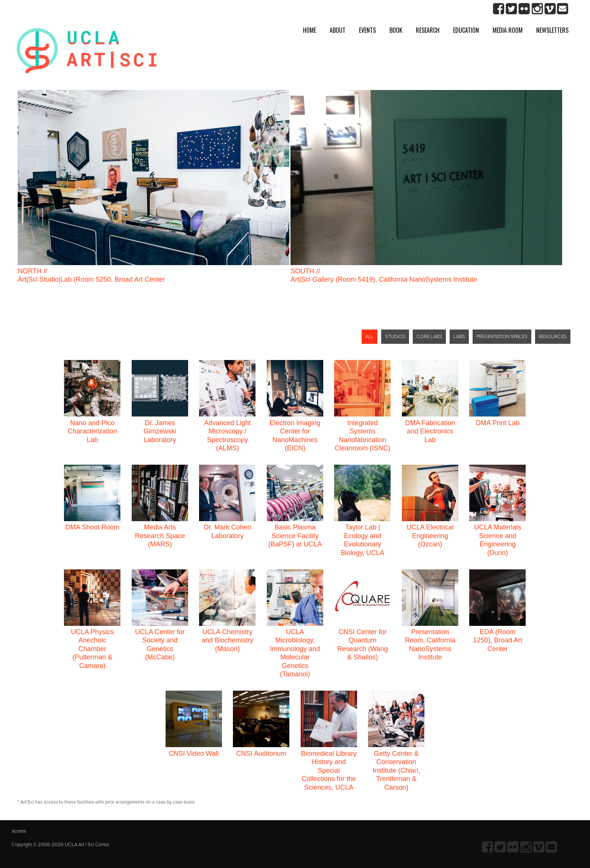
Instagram (537, 9)
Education (466, 30)
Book (396, 30)
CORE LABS (429, 337)
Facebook (499, 9)
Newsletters (552, 30)
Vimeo (550, 9)
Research (428, 30)
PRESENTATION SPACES (502, 337)
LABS (459, 337)
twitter (512, 9)
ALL (370, 337)
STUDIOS (395, 337)
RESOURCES (553, 337)
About (338, 30)
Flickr (524, 9)
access (19, 831)
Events (367, 30)
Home (309, 30)
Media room (508, 30)
